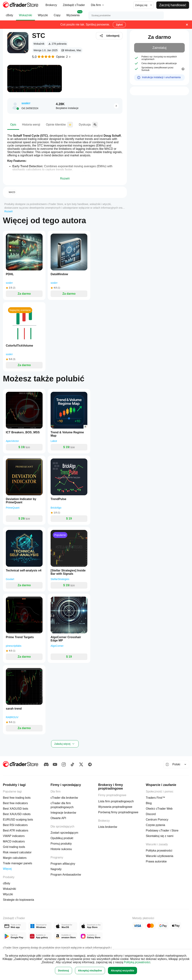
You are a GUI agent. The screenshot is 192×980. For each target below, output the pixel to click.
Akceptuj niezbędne (90, 971)
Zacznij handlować (173, 5)
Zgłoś (119, 25)
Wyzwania (73, 15)
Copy (57, 17)
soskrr (26, 103)
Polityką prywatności (137, 962)
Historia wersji (31, 126)
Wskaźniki (25, 17)
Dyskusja (88, 126)
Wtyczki (43, 17)
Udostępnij (109, 36)
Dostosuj (64, 971)
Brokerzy (51, 5)
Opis (13, 126)
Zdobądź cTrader (74, 5)
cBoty (9, 17)
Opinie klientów (59, 126)
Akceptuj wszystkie (122, 971)
